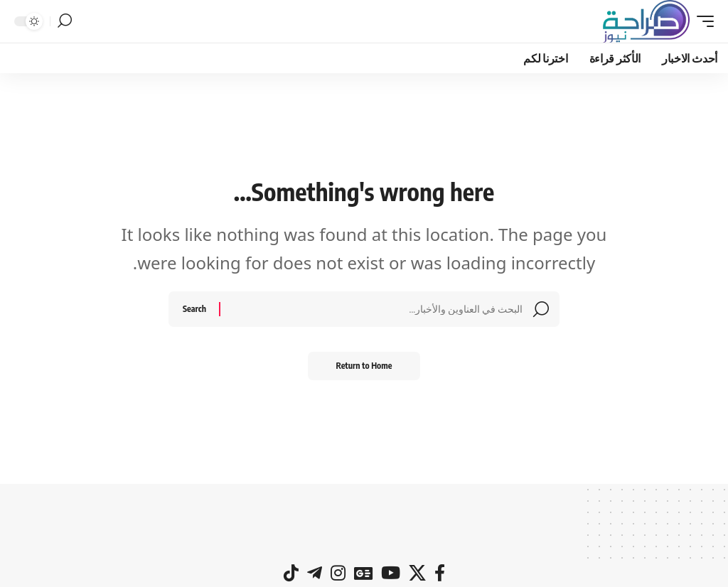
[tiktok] (291, 573)
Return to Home (364, 366)
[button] (702, 21)
